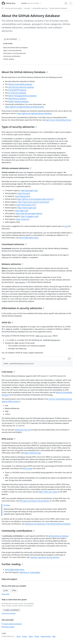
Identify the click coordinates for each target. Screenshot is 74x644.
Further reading (12, 564)
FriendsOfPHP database (17, 90)
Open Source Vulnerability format (58, 120)
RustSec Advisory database (18, 101)
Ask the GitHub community (12, 624)
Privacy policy (6, 594)
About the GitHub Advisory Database (25, 72)
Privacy (25, 636)
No (14, 590)
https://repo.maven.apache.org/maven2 (33, 202)
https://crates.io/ (22, 219)
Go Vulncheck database (17, 93)
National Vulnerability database (20, 84)
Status (31, 636)
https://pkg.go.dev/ (22, 196)
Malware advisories (12, 264)
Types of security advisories (19, 127)
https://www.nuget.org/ (27, 208)
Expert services (46, 636)
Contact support (8, 627)
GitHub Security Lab (22, 430)
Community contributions (18, 531)
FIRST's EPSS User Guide (48, 492)
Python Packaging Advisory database (22, 96)
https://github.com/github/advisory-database (34, 113)
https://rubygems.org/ (29, 216)
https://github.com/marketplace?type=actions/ (35, 199)
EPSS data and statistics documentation (34, 501)
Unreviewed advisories (14, 244)
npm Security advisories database (21, 87)
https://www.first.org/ (32, 453)
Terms (18, 636)
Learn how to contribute (9, 613)
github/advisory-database (59, 536)
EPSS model (28, 468)
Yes (6, 590)
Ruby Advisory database (17, 99)
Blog (54, 636)
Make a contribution (11, 610)
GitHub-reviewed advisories (17, 168)
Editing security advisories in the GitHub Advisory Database (48, 524)
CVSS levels (8, 372)
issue (66, 226)
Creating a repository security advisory (45, 557)
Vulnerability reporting (40, 8)
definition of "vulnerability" (30, 572)
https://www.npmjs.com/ (26, 205)
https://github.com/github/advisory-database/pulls (24, 107)
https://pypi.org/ (21, 211)
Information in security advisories (23, 308)
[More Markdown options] (20, 39)
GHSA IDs (8, 322)
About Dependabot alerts (29, 238)
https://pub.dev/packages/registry (29, 213)
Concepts (27, 8)
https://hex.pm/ (23, 193)
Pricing (37, 636)
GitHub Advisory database (58, 8)
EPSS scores (9, 439)
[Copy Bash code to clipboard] (69, 359)
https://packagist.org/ (29, 190)
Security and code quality (13, 8)
